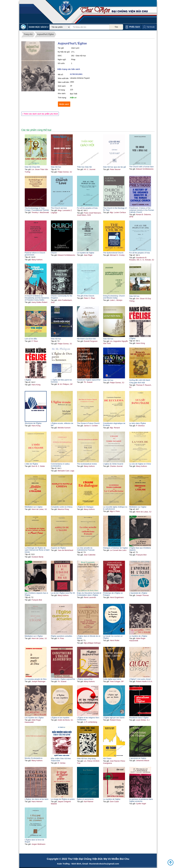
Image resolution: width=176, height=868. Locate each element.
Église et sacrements (85, 799)
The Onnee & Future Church (88, 423)
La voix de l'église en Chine (140, 464)
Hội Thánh (107, 758)
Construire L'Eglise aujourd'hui (63, 679)
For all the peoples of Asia (87, 208)
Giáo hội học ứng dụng (86, 758)
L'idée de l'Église (31, 464)
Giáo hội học (56, 167)
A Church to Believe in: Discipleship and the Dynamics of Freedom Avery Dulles (37, 298)
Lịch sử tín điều (31, 339)
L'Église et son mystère (60, 718)
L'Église (132, 338)
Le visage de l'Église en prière (63, 799)
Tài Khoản (151, 27)
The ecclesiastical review (87, 464)
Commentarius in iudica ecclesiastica (60, 465)
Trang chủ (28, 34)
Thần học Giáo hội (84, 167)
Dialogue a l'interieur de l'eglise (115, 548)
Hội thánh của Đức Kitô (86, 339)
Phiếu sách (135, 27)
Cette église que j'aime (112, 679)
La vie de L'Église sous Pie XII (63, 593)
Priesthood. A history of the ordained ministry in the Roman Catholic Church (142, 210)
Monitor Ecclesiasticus (34, 758)
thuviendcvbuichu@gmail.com (104, 864)
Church (54, 253)
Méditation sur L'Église (34, 636)
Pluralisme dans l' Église (139, 718)
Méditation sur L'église (34, 507)
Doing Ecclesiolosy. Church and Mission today (114, 297)
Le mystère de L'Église (138, 636)
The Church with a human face (141, 167)
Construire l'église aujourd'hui (89, 380)
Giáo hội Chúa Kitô (32, 167)
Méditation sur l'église (138, 507)
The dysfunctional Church (113, 253)
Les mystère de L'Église (34, 718)
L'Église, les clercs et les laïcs (37, 799)
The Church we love (59, 208)
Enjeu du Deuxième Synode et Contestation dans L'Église (89, 594)
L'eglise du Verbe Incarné (113, 464)
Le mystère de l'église (86, 253)
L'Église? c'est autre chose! (140, 679)
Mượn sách (64, 104)
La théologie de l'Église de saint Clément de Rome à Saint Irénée (37, 550)
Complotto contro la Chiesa (62, 507)
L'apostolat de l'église (138, 758)
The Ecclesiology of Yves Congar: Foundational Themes (37, 209)
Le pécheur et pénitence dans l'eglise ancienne (141, 800)
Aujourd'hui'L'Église (45, 34)
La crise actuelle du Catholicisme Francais (86, 549)
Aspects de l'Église (58, 548)
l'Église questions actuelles (62, 636)
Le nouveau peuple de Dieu (36, 679)
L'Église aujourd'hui (85, 679)
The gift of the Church (86, 296)
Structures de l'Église (33, 423)
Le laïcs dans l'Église (138, 423)
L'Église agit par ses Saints (114, 718)
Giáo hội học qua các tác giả (114, 167)
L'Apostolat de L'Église (138, 593)
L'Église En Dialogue (85, 507)
